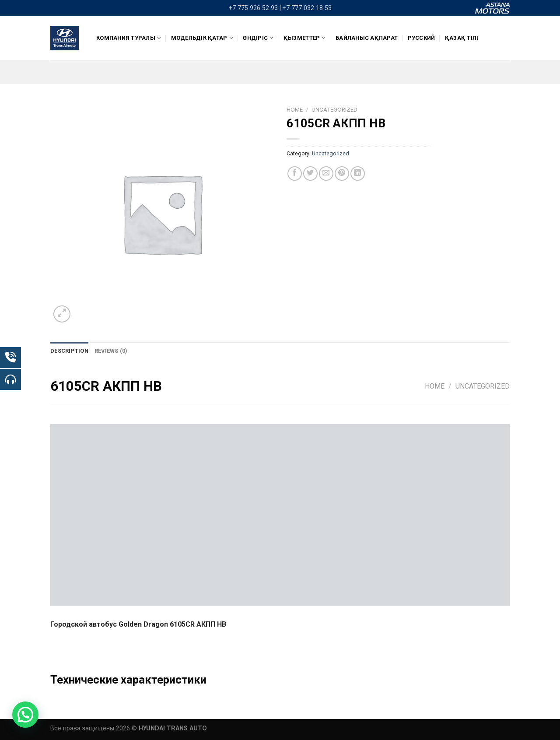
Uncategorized (334, 109)
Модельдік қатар (202, 38)
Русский (422, 38)
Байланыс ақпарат (367, 38)
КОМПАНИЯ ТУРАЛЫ (129, 38)
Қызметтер (305, 38)
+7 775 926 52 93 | (255, 8)
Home (295, 109)
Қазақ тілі (462, 38)
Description (69, 351)
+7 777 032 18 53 (307, 8)
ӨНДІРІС (258, 38)
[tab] (69, 351)
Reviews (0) (111, 351)
